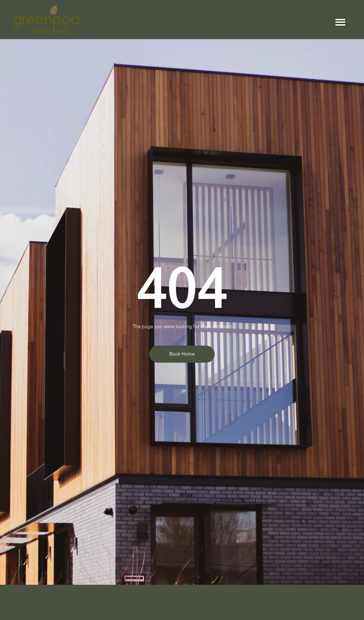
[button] (340, 22)
